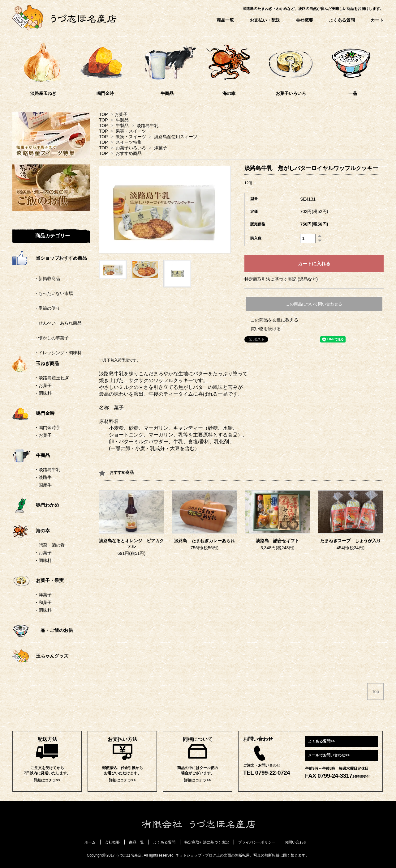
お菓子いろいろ (131, 148)
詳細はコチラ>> (47, 780)
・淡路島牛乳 (47, 470)
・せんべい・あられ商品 (47, 323)
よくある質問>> (321, 741)
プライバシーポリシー (257, 842)
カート (377, 20)
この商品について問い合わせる (314, 304)
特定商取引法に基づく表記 (207, 842)
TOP (103, 114)
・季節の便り (36, 308)
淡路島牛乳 (148, 126)
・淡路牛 (43, 477)
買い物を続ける (266, 329)
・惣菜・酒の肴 (49, 545)
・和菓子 (43, 602)
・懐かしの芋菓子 (41, 338)
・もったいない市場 (43, 293)
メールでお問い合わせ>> (329, 755)
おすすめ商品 (129, 153)
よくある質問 (342, 20)
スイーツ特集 (129, 142)
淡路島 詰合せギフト (278, 541)
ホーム (90, 842)
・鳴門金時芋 (47, 428)
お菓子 (121, 114)
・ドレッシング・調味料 (47, 353)
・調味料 (43, 393)
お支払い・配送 (265, 20)
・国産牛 (43, 485)
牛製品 (122, 120)
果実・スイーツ (131, 131)
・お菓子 (43, 385)
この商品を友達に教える (274, 320)
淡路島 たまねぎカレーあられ (204, 541)
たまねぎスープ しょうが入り (351, 541)
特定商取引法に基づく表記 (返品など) (281, 279)
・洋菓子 (43, 595)
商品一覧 (225, 20)
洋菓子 (161, 148)
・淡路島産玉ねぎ (52, 378)
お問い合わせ (296, 842)
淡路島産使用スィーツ (176, 137)
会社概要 (304, 20)
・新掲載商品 (36, 279)
